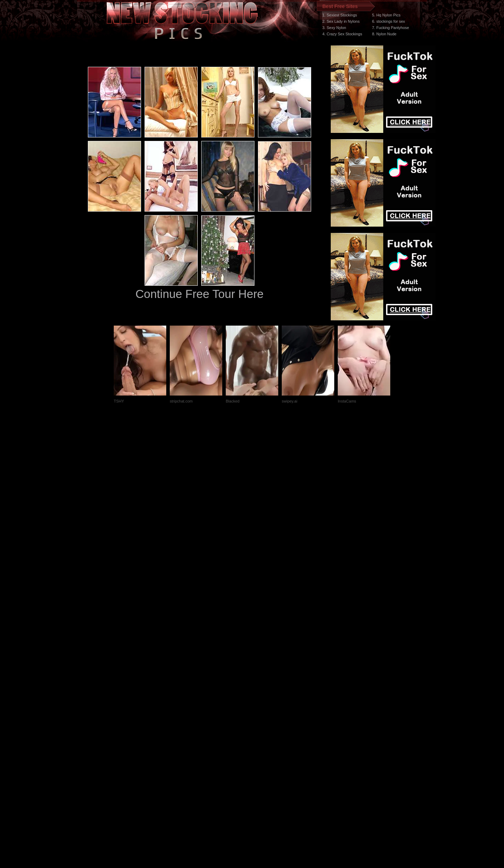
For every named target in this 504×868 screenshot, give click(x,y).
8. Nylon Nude (384, 34)
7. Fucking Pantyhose (391, 28)
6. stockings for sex (388, 21)
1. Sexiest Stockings (340, 15)
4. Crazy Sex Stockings (342, 34)
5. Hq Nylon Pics (386, 15)
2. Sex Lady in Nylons (341, 21)
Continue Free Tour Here (199, 294)
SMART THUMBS (264, 736)
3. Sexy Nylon (334, 28)
